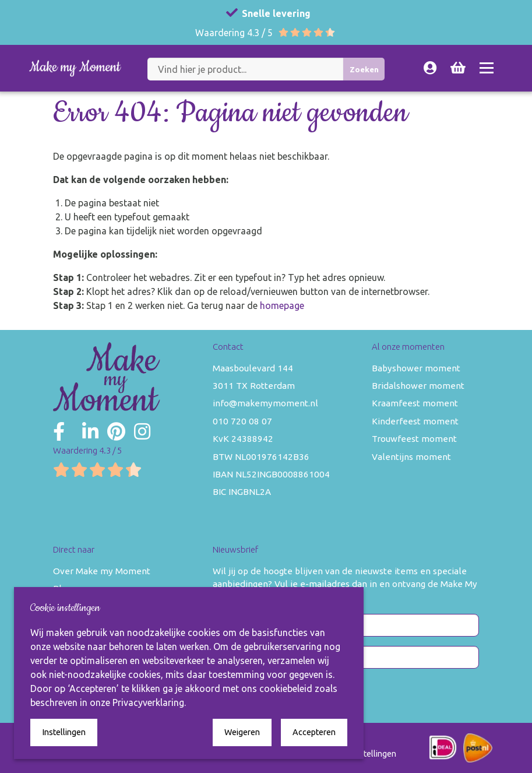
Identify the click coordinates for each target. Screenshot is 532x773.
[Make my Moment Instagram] (142, 431)
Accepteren (314, 732)
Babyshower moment (416, 368)
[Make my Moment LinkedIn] (90, 431)
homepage (282, 305)
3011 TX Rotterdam (254, 386)
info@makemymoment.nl (265, 403)
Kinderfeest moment (415, 421)
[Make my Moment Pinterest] (116, 431)
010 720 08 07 (242, 421)
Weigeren (242, 732)
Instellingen (64, 732)
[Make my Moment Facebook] (59, 431)
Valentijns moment (411, 457)
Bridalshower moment (418, 386)
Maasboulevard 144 (253, 368)
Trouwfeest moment (414, 439)
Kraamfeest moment (415, 403)
